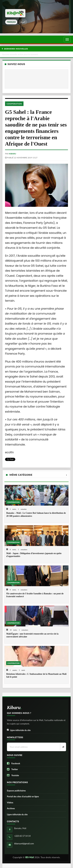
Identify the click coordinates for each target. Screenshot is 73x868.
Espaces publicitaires (16, 791)
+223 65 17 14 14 (22, 836)
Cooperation (14, 104)
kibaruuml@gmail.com (24, 844)
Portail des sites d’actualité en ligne (23, 796)
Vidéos (10, 803)
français (11, 22)
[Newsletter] (63, 747)
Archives (11, 808)
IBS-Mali (30, 857)
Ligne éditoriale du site (19, 730)
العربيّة (23, 22)
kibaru (12, 154)
